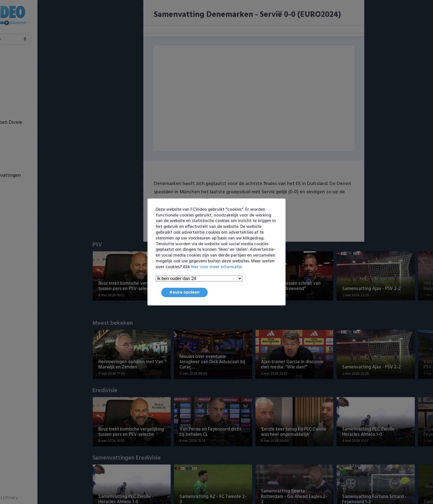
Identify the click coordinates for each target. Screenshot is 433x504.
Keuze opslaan (184, 292)
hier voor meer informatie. (217, 267)
